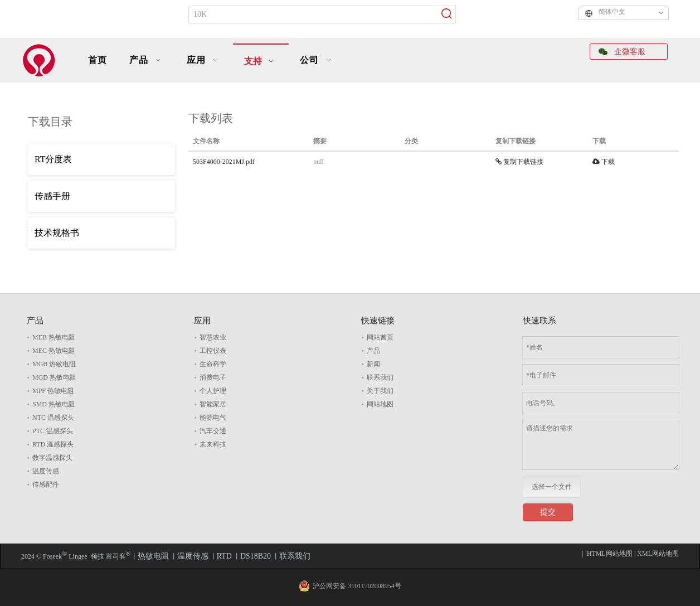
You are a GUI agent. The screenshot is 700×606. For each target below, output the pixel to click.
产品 (373, 351)
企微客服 (622, 52)
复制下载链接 (519, 162)
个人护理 (213, 391)
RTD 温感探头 (53, 444)
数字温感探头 (52, 458)
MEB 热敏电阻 (54, 337)
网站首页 (380, 337)
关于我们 (380, 391)
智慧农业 (213, 337)
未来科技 (213, 444)
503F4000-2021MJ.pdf (224, 162)
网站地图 (380, 404)
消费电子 (213, 377)
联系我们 (380, 377)
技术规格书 (57, 233)
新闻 (373, 364)
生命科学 (213, 364)
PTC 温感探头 (53, 431)
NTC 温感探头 (53, 418)
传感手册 (52, 196)
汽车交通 (213, 431)
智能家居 (213, 404)
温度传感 (46, 471)
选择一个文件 (552, 487)
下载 (604, 162)
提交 (548, 512)
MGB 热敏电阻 (54, 364)
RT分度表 (53, 159)
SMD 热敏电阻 (54, 404)
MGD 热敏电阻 (54, 377)
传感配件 (46, 484)
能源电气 (213, 418)
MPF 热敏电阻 (53, 391)
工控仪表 (213, 351)
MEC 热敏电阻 (54, 351)
